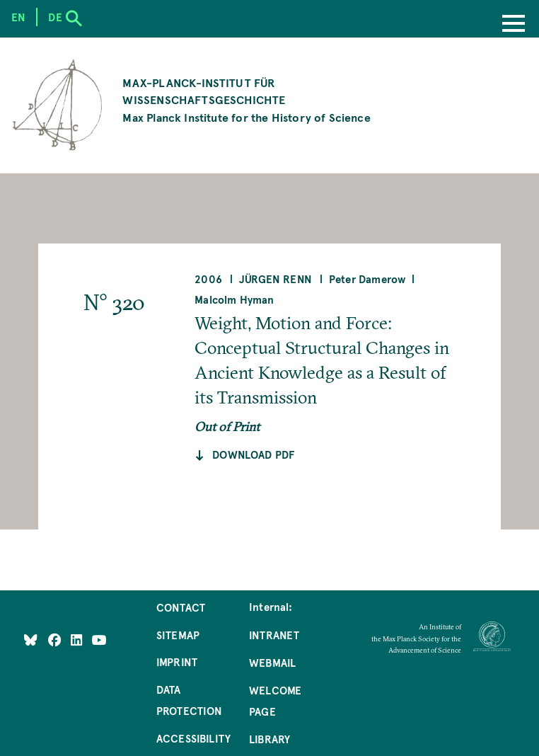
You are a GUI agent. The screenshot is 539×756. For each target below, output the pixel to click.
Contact (181, 607)
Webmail (272, 663)
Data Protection (190, 700)
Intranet (274, 635)
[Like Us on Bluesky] (31, 639)
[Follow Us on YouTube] (99, 639)
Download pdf (253, 454)
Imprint (177, 662)
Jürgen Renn (276, 279)
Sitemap (178, 635)
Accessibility (193, 738)
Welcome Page (275, 701)
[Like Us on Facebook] (56, 639)
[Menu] (514, 25)
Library (269, 739)
